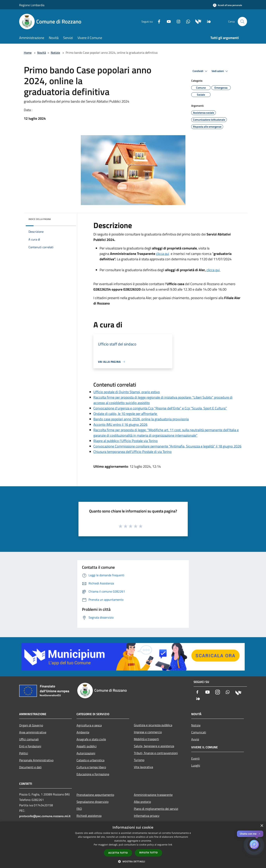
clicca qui (163, 254)
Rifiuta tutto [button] (148, 853)
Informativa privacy (147, 816)
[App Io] (207, 21)
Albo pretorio (142, 802)
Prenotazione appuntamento (95, 795)
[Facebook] (158, 21)
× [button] (262, 826)
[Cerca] (242, 22)
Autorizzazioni (86, 753)
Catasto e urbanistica (90, 760)
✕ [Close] (260, 834)
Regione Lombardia (32, 5)
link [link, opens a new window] (170, 845)
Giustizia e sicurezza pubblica (153, 725)
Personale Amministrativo (36, 760)
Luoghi (196, 765)
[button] (133, 861)
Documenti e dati (30, 767)
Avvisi (195, 739)
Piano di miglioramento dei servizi (156, 809)
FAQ (79, 809)
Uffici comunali (29, 739)
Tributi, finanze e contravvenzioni (156, 753)
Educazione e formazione (93, 774)
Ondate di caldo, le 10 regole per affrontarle (126, 414)
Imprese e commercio (148, 732)
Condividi (201, 71)
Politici (24, 753)
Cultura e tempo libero (91, 767)
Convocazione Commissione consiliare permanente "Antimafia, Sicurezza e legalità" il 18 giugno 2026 (167, 446)
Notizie (55, 53)
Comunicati (199, 732)
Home (28, 53)
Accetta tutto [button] (118, 853)
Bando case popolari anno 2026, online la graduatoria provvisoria (141, 419)
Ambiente (83, 732)
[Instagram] (177, 21)
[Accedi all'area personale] (227, 5)
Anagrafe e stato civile (91, 739)
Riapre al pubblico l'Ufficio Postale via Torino (126, 441)
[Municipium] (197, 21)
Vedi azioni (220, 71)
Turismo (139, 760)
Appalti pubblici (87, 746)
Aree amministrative (33, 732)
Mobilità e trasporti (146, 739)
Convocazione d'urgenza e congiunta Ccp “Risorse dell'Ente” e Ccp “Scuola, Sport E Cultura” (160, 408)
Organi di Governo (31, 725)
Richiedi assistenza (89, 816)
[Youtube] (167, 21)
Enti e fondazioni (30, 746)
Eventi (195, 758)
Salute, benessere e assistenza (154, 746)
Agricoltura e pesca (89, 725)
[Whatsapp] (187, 21)
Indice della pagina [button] (40, 219)
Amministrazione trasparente (153, 795)
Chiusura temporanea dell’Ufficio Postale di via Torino (133, 452)
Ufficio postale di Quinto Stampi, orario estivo (127, 392)
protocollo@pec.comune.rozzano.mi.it (45, 816)
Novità (42, 53)
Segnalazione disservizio (93, 802)
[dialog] (133, 845)
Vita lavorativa (143, 767)
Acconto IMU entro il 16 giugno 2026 (120, 424)
